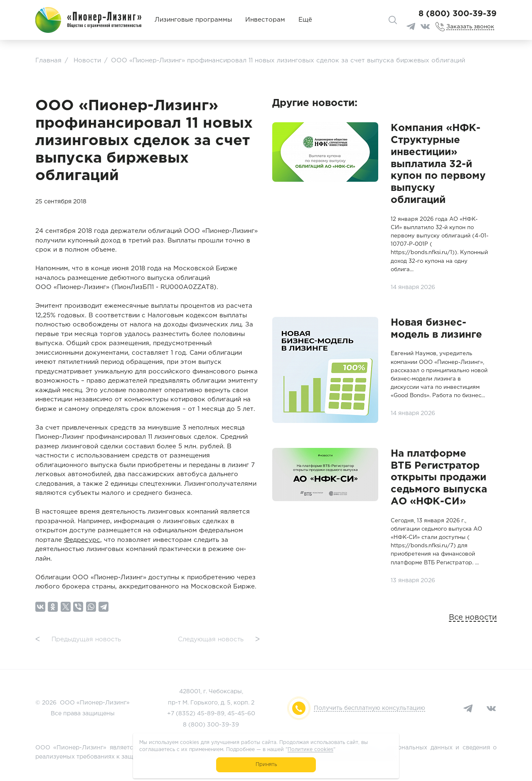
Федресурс (82, 540)
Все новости (473, 618)
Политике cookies (310, 750)
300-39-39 (223, 725)
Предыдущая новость (78, 640)
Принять (266, 765)
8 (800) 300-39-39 (458, 14)
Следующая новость (219, 640)
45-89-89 (211, 714)
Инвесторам (265, 20)
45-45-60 (241, 714)
